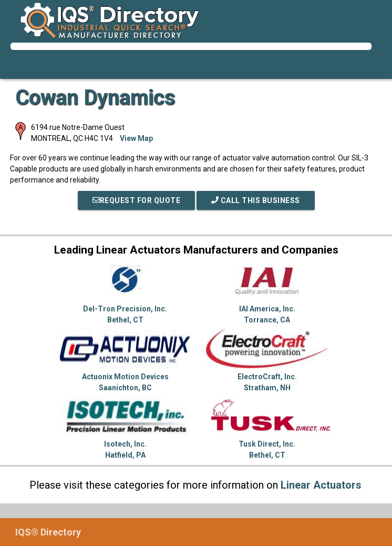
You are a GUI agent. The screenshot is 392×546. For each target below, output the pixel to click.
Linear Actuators (321, 485)
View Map (136, 138)
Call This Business (256, 200)
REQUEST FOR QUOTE (137, 200)
